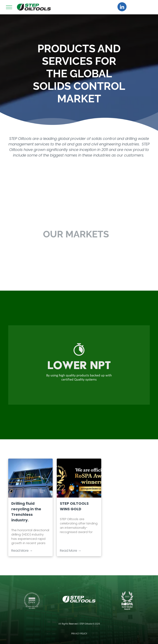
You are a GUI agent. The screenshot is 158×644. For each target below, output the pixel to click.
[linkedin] (122, 7)
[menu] (9, 7)
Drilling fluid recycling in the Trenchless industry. (26, 512)
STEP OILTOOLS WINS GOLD (74, 506)
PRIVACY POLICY (79, 634)
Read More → (22, 551)
